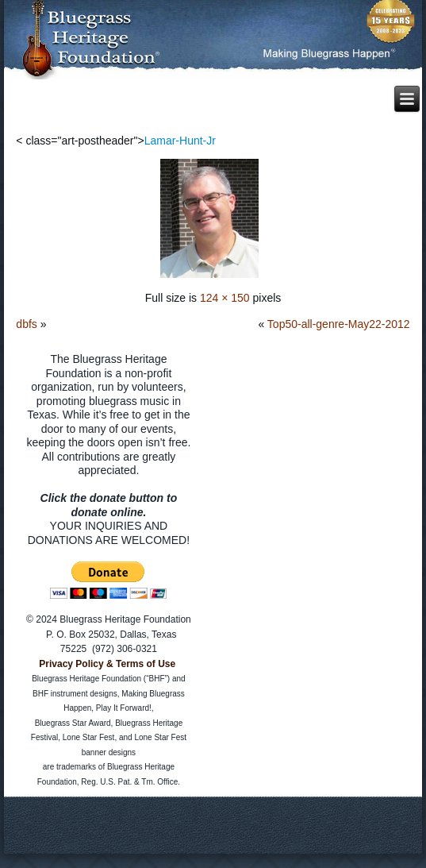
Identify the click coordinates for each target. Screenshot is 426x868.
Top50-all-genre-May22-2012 (339, 324)
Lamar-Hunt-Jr (180, 141)
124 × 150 (225, 298)
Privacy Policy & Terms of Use (107, 664)
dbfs (26, 324)
